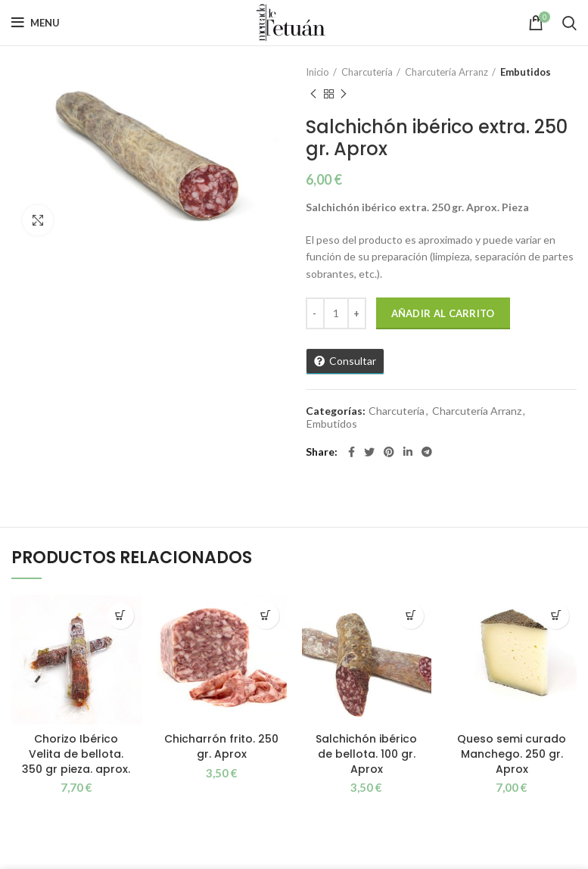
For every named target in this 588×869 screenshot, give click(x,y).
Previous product (313, 94)
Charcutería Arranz (446, 72)
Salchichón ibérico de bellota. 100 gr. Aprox (366, 754)
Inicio (317, 72)
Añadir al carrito (443, 313)
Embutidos (526, 72)
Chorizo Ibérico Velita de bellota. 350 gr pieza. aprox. (76, 754)
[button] (121, 616)
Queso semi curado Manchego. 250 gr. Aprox (512, 754)
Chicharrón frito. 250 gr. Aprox (221, 746)
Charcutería (367, 72)
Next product (344, 94)
